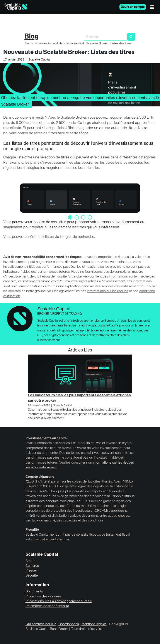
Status (30, 561)
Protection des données (43, 597)
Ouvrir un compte (133, 7)
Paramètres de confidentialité (47, 606)
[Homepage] (16, 7)
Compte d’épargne (40, 477)
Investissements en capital (47, 438)
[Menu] (153, 7)
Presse (31, 571)
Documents (34, 592)
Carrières (32, 566)
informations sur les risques (108, 291)
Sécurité (32, 576)
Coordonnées (69, 624)
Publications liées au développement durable (59, 601)
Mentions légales (94, 624)
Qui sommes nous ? (41, 624)
